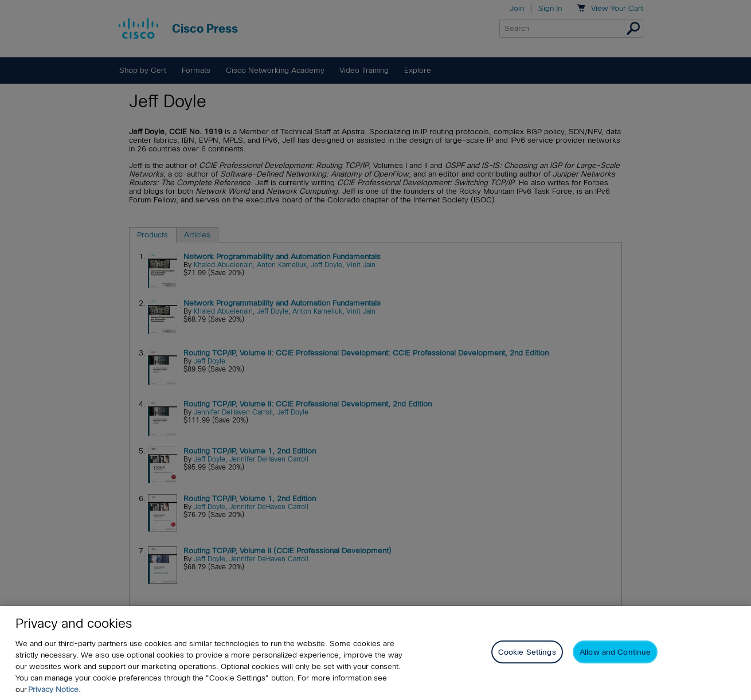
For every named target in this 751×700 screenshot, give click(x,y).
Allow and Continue (615, 652)
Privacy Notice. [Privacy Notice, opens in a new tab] (54, 689)
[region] (375, 653)
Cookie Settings (527, 652)
